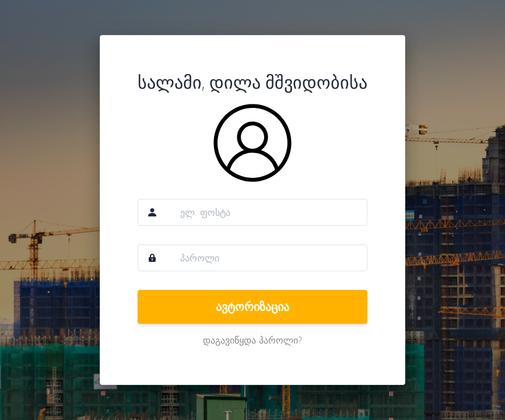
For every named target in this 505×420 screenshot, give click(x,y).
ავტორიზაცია (253, 307)
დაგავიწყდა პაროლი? (253, 340)
